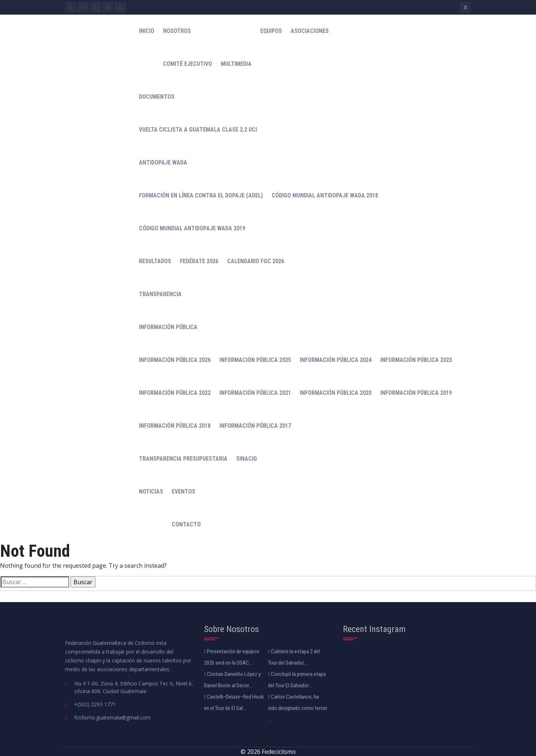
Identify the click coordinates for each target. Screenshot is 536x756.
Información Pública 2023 (416, 360)
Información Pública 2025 (255, 360)
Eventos (184, 492)
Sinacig (247, 459)
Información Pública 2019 (416, 393)
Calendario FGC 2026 (256, 261)
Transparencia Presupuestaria (183, 459)
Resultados (155, 261)
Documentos (157, 97)
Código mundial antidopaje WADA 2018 (325, 195)
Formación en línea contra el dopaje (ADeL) (201, 195)
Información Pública (168, 327)
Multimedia (236, 64)
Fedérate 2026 (199, 261)
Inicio (147, 31)
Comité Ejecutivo (188, 64)
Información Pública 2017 (255, 426)
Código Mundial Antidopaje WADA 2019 (192, 228)
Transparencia (160, 294)
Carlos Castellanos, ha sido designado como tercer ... (298, 708)
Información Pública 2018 (175, 426)
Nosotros (177, 31)
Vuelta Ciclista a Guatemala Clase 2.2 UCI (198, 130)
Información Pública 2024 (336, 360)
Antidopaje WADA (163, 162)
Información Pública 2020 (336, 393)
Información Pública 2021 (255, 393)
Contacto (186, 524)
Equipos (271, 31)
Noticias (151, 492)
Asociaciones (310, 31)
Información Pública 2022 (175, 393)
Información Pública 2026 (175, 360)
